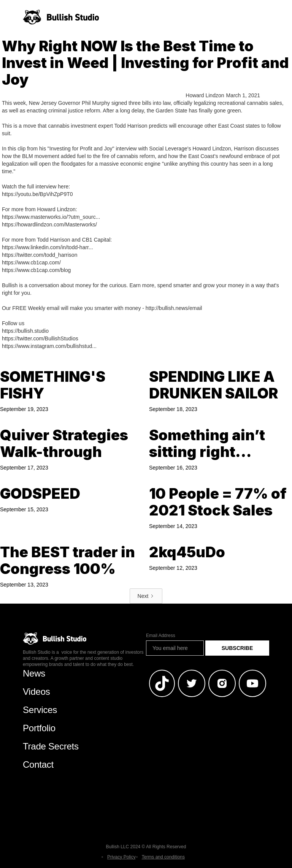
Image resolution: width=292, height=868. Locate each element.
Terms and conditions (163, 857)
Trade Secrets (51, 746)
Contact (38, 764)
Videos (36, 692)
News (34, 673)
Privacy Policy (121, 857)
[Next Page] (146, 596)
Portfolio (39, 728)
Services (40, 710)
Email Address (161, 636)
